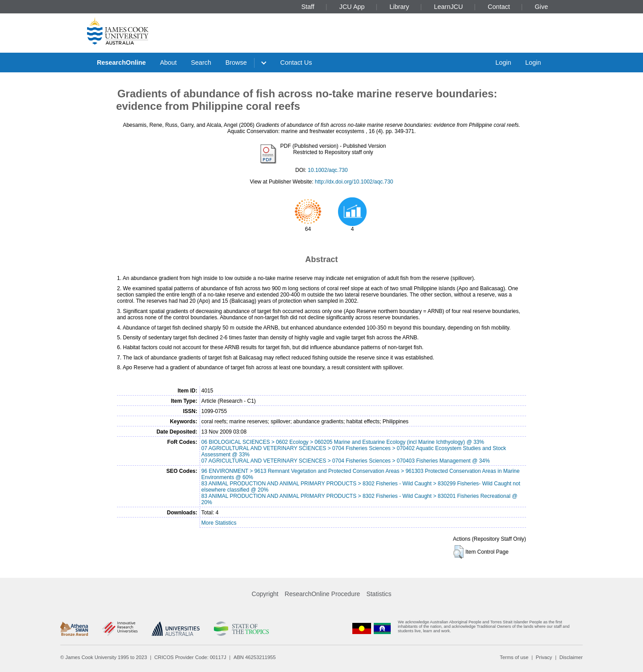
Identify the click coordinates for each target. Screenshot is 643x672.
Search (201, 63)
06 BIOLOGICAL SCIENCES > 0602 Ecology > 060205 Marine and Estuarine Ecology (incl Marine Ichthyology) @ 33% (343, 442)
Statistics (379, 594)
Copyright (265, 594)
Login (503, 63)
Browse (236, 63)
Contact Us (296, 63)
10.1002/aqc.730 (328, 170)
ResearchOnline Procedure (323, 594)
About (168, 63)
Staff (308, 7)
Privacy (544, 657)
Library (399, 7)
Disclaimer (571, 657)
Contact (499, 7)
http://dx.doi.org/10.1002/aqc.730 (354, 182)
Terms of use (514, 657)
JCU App (352, 7)
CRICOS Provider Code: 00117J (190, 657)
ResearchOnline (121, 63)
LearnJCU (449, 7)
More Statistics (219, 523)
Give (542, 7)
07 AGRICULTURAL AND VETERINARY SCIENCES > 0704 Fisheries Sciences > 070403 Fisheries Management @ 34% (346, 461)
